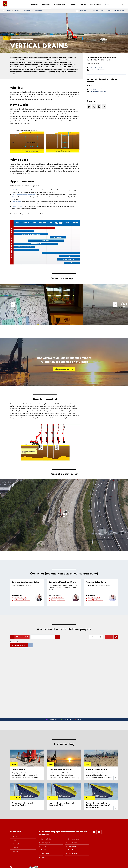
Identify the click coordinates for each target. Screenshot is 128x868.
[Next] (115, 305)
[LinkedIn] (99, 107)
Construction (16, 202)
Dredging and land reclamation (23, 195)
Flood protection (18, 206)
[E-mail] (104, 107)
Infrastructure (17, 190)
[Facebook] (89, 107)
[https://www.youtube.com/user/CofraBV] (94, 832)
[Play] (64, 514)
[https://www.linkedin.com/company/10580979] (99, 832)
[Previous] (13, 305)
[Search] (113, 4)
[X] (94, 107)
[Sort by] (96, 637)
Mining (15, 197)
